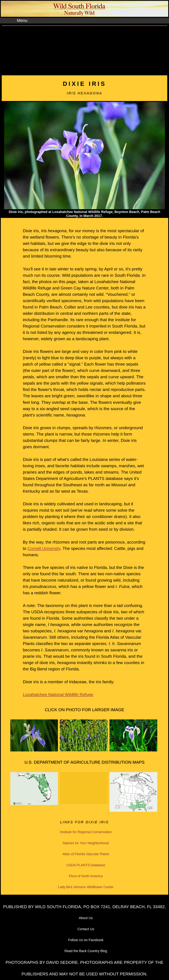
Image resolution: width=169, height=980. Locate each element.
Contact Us (86, 929)
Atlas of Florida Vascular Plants (86, 854)
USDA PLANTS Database (86, 865)
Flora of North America (86, 876)
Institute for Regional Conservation (86, 832)
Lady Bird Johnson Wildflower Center (86, 887)
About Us (86, 918)
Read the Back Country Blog (86, 951)
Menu (22, 20)
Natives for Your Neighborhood (86, 843)
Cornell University (44, 548)
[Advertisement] (84, 50)
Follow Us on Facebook (86, 940)
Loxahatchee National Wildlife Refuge (58, 695)
